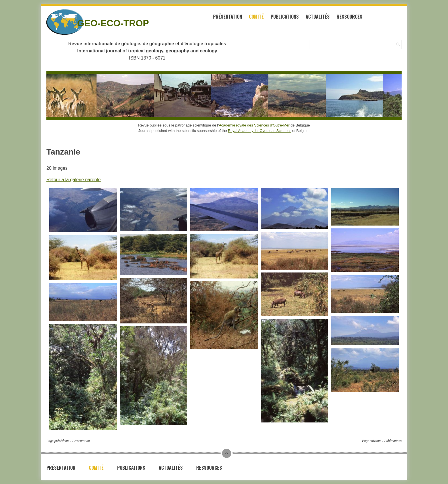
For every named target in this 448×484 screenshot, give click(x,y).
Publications (285, 17)
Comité (256, 17)
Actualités (318, 17)
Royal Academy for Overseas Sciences (260, 131)
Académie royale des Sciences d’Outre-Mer (254, 125)
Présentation (228, 17)
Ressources (349, 17)
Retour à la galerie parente (73, 180)
